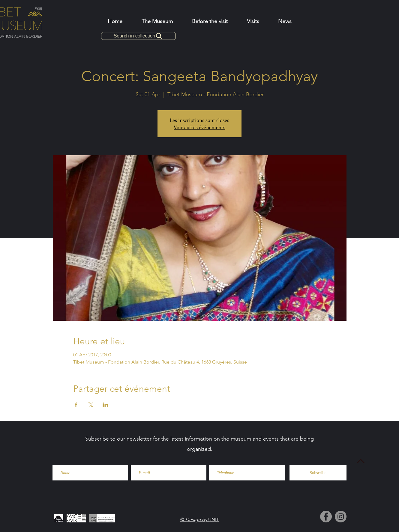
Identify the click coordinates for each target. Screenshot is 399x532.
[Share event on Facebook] (76, 405)
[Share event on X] (91, 405)
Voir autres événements (199, 127)
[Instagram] (341, 517)
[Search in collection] (138, 36)
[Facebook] (326, 517)
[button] (210, 21)
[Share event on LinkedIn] (105, 405)
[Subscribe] (318, 473)
